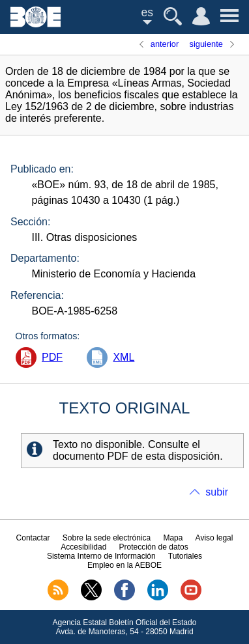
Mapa (173, 538)
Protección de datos (154, 547)
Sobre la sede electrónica (107, 538)
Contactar (33, 538)
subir (217, 492)
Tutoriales (185, 556)
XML (124, 357)
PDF (52, 357)
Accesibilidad (83, 547)
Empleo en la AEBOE (124, 565)
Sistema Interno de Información (101, 556)
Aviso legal (214, 538)
